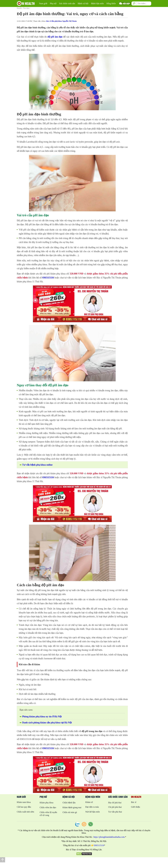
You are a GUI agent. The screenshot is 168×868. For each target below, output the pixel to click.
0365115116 (48, 278)
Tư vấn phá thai (115, 812)
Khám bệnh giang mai (72, 807)
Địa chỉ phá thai (115, 803)
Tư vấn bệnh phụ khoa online (37, 465)
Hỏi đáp (126, 3)
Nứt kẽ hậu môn (92, 812)
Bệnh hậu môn (97, 3)
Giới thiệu (135, 807)
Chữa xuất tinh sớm (25, 812)
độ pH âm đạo (55, 37)
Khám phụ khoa (46, 803)
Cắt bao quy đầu (24, 807)
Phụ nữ (53, 3)
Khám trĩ (89, 802)
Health (19, 8)
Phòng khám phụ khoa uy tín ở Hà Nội (42, 717)
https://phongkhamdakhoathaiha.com (109, 837)
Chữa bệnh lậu (69, 803)
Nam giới (43, 3)
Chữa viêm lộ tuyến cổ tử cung (48, 814)
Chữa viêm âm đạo (48, 807)
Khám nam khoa (24, 802)
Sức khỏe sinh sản (67, 3)
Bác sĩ (134, 802)
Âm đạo (26, 8)
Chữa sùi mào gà (70, 812)
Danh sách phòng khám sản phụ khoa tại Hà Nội (47, 723)
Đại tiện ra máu (92, 807)
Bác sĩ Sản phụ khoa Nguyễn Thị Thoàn (61, 21)
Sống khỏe (111, 3)
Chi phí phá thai (115, 807)
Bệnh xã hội (83, 3)
